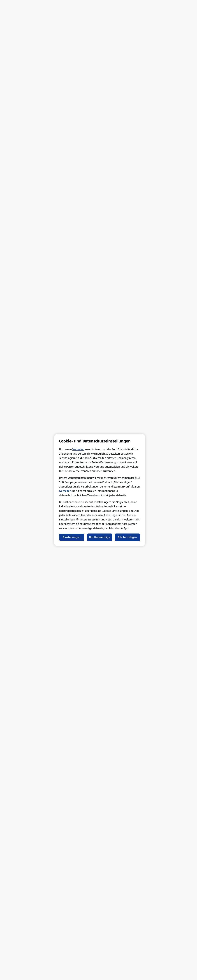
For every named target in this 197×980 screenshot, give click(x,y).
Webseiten (78, 449)
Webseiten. (65, 491)
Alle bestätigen (127, 537)
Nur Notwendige (100, 537)
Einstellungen (72, 537)
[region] (100, 490)
